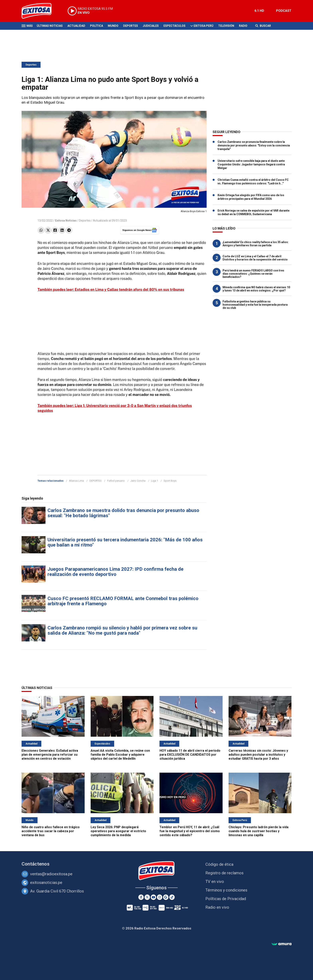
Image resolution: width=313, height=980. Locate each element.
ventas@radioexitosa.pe (51, 874)
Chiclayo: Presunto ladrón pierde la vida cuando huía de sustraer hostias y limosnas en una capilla (259, 831)
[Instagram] (160, 897)
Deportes (131, 26)
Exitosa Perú (204, 26)
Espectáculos (174, 26)
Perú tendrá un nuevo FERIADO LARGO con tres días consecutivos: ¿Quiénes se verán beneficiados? (253, 274)
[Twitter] (147, 897)
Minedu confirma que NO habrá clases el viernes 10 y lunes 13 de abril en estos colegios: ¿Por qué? (256, 289)
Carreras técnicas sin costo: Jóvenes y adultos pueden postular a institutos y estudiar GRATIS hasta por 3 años (258, 755)
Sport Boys (170, 481)
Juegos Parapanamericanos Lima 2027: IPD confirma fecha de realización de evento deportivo (115, 572)
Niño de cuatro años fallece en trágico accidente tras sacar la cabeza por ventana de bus (51, 831)
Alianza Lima (76, 481)
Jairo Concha (138, 481)
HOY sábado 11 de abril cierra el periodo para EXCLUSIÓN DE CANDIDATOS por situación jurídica (190, 755)
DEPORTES (96, 481)
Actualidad (76, 26)
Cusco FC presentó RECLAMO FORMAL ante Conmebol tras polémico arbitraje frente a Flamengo (123, 601)
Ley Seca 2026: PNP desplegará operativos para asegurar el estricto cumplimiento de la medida (118, 831)
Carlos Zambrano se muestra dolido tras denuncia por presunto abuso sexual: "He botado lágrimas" (123, 513)
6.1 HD (259, 11)
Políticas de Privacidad (226, 899)
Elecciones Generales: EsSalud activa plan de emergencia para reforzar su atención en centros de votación (50, 755)
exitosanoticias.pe (46, 883)
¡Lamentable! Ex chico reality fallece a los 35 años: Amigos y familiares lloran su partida (256, 244)
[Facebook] (141, 897)
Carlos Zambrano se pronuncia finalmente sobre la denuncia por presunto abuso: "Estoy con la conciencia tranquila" (254, 145)
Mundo (113, 26)
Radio (243, 26)
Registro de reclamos (224, 873)
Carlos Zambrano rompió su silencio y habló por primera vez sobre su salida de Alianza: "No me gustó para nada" (122, 630)
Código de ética (219, 864)
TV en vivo (215, 882)
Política (97, 26)
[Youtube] (153, 897)
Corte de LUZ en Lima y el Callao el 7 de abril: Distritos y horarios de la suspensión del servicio (255, 258)
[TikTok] (172, 897)
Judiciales (151, 26)
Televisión (226, 26)
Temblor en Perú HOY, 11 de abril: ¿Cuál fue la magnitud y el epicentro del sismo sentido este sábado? (190, 831)
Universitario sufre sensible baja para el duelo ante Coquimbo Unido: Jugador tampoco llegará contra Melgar (251, 164)
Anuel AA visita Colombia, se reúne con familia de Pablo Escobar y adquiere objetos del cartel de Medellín (120, 755)
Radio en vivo (217, 907)
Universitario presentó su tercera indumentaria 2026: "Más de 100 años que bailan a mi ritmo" (125, 542)
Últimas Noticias (50, 26)
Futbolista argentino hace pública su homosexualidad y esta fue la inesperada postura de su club (255, 305)
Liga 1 (155, 481)
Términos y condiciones (226, 890)
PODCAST (284, 11)
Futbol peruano (116, 481)
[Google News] (166, 897)
